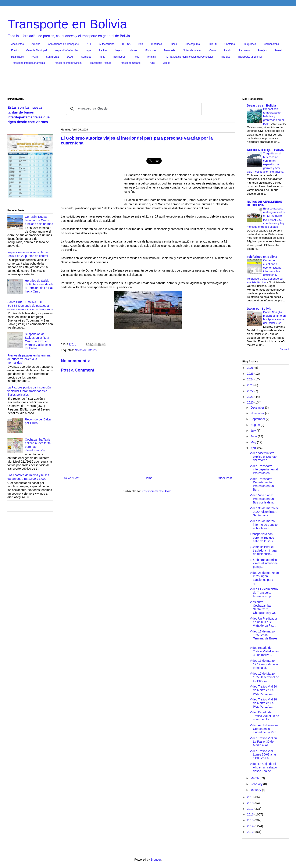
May (254, 442)
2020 (251, 402)
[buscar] (133, 109)
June (254, 436)
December (258, 408)
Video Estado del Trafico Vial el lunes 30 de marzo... (264, 651)
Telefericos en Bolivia (262, 257)
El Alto (15, 50)
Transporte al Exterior (250, 57)
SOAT (70, 57)
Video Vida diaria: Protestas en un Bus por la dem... (263, 499)
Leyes (118, 50)
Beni (141, 44)
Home (148, 478)
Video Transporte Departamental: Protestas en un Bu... (262, 484)
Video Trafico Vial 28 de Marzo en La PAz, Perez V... (263, 703)
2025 (251, 374)
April (254, 448)
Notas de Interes (192, 50)
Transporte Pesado (101, 63)
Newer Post (72, 478)
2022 (251, 391)
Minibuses (151, 50)
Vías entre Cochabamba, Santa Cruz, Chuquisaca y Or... (264, 607)
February (257, 784)
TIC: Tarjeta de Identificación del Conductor (189, 57)
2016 (251, 814)
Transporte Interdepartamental (28, 63)
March (255, 778)
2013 (251, 832)
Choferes (230, 44)
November (258, 413)
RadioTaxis (17, 57)
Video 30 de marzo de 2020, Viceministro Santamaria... (264, 512)
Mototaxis (170, 50)
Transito (226, 57)
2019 (251, 797)
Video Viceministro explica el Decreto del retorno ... (263, 457)
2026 (251, 368)
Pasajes (262, 50)
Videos (166, 63)
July (254, 431)
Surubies (86, 57)
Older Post (225, 478)
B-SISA (126, 44)
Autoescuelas (107, 44)
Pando (227, 50)
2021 (251, 397)
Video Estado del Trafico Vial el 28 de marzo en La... (264, 716)
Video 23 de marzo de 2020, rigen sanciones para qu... (264, 578)
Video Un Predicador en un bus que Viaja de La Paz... (263, 622)
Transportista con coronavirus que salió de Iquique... (263, 538)
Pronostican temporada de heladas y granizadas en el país (274, 116)
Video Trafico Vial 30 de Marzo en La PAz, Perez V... (263, 690)
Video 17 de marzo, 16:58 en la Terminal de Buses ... (264, 637)
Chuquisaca (249, 44)
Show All (284, 349)
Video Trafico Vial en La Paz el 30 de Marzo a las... (263, 742)
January (256, 790)
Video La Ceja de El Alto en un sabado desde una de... (263, 767)
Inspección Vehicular (66, 50)
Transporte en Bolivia (67, 24)
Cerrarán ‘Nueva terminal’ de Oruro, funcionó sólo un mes (39, 220)
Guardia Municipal (37, 50)
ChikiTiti (212, 44)
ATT (89, 44)
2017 (251, 809)
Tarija (102, 57)
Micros (133, 50)
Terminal (152, 57)
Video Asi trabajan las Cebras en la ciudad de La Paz (264, 729)
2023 (251, 385)
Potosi (278, 50)
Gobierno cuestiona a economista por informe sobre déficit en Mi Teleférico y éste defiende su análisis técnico (265, 271)
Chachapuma (192, 44)
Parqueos (244, 50)
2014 (251, 826)
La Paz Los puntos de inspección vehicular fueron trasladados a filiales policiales (29, 391)
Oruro (213, 50)
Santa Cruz (52, 57)
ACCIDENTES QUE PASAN (266, 150)
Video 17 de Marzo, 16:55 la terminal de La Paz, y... (264, 677)
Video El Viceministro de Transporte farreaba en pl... (264, 593)
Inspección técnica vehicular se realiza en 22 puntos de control (28, 254)
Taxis (136, 57)
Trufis (151, 63)
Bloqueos (157, 44)
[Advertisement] (148, 82)
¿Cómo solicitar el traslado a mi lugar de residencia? (264, 550)
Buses (173, 44)
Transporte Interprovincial (68, 63)
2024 (251, 379)
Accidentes (17, 44)
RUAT (35, 57)
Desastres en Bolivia (261, 105)
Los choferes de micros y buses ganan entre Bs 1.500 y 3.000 (28, 477)
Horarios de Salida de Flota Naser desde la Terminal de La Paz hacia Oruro (39, 286)
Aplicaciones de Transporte (63, 44)
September (258, 419)
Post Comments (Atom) (157, 491)
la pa (89, 50)
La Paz (103, 50)
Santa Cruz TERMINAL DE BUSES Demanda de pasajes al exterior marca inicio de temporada (30, 306)
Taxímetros (119, 57)
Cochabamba (271, 44)
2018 (251, 803)
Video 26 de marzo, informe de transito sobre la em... (264, 525)
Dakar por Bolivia (259, 309)
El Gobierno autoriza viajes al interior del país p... (264, 563)
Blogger (156, 860)
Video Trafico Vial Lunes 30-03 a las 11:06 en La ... (263, 755)
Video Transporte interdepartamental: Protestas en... (264, 470)
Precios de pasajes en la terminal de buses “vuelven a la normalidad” (29, 359)
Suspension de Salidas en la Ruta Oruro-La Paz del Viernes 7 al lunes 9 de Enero (38, 341)
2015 (251, 820)
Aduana (36, 44)
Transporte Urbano (130, 63)
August (255, 425)
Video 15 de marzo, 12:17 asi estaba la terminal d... (264, 664)
